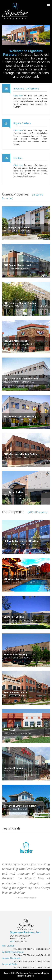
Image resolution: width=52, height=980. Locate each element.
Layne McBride (9, 964)
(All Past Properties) (38, 512)
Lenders (18, 158)
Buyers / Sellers (22, 123)
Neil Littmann (9, 946)
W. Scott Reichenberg (13, 952)
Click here (18, 96)
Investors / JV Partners (26, 89)
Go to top (31, 976)
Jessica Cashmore (11, 958)
